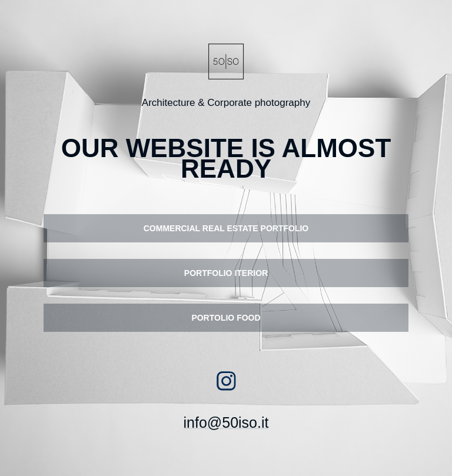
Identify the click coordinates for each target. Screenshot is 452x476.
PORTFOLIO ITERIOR (226, 273)
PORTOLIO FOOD (226, 318)
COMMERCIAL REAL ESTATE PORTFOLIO (226, 228)
